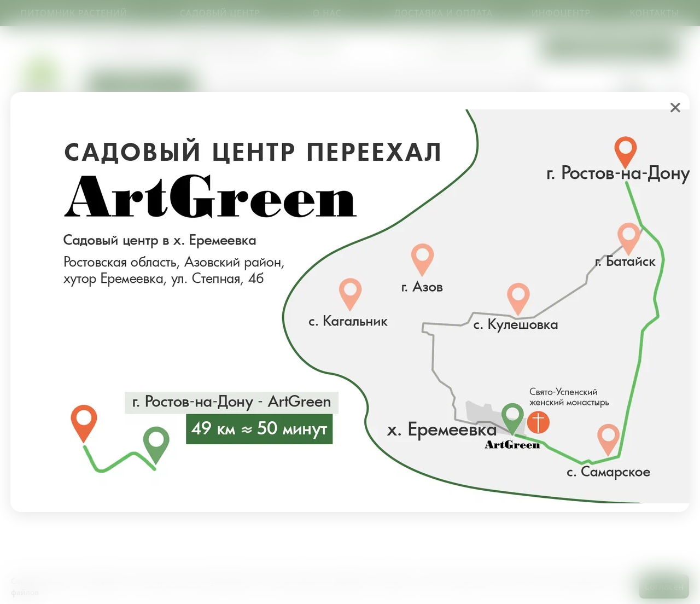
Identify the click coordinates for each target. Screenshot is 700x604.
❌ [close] (675, 107)
